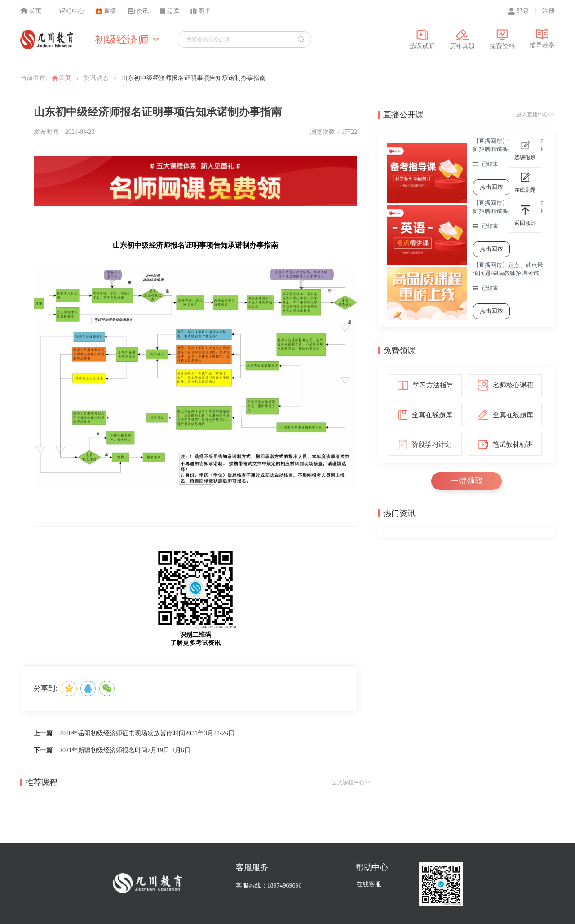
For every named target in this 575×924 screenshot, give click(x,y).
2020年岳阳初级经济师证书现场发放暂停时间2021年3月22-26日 (147, 733)
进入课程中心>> (351, 782)
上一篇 (43, 733)
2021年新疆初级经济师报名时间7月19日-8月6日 (125, 750)
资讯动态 (96, 78)
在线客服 (369, 884)
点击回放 (491, 187)
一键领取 (467, 481)
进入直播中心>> (535, 115)
